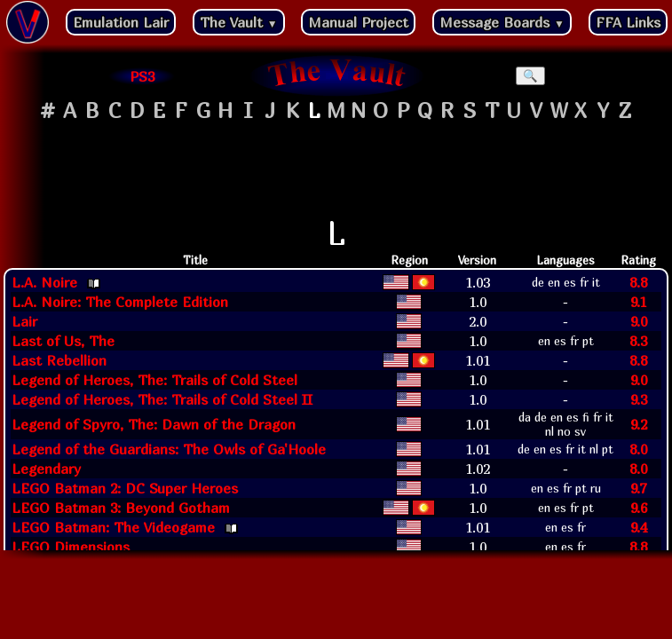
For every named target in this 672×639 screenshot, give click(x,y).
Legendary (46, 469)
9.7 (638, 488)
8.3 (638, 341)
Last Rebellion (59, 360)
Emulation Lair (121, 22)
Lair (24, 321)
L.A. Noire (44, 282)
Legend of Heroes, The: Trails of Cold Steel (154, 380)
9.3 (639, 399)
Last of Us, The (63, 341)
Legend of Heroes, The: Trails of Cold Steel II (162, 399)
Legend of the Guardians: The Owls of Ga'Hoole (169, 449)
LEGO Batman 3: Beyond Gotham (121, 508)
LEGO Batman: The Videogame (113, 527)
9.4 (639, 527)
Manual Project (358, 22)
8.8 (638, 282)
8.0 (638, 449)
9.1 (638, 302)
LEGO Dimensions (71, 547)
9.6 (639, 508)
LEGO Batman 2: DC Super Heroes (125, 488)
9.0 (639, 321)
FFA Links (628, 22)
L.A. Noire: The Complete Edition (120, 302)
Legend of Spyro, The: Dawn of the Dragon (154, 424)
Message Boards (502, 22)
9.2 (639, 424)
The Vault (239, 22)
